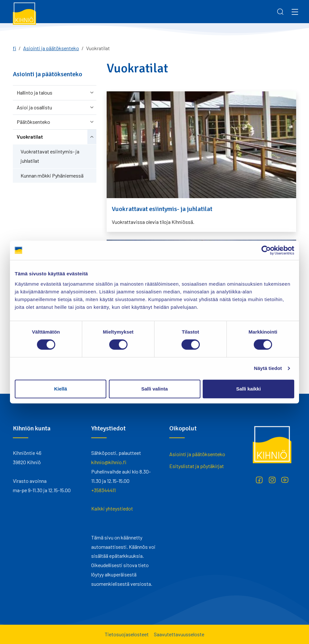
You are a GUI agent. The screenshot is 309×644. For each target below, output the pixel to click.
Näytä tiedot (268, 368)
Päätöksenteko (33, 122)
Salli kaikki (248, 389)
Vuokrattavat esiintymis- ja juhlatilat (50, 156)
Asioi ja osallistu (34, 107)
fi (14, 48)
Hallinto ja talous (35, 92)
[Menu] (295, 12)
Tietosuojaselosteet (127, 634)
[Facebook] (259, 480)
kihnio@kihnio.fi (109, 462)
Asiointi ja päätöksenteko (51, 48)
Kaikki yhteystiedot (112, 508)
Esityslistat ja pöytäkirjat (197, 466)
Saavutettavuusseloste (179, 634)
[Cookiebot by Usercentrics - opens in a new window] (266, 250)
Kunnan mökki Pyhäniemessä (52, 175)
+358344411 (103, 490)
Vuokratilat (30, 137)
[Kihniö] (24, 13)
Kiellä (60, 389)
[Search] (280, 12)
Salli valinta (155, 389)
